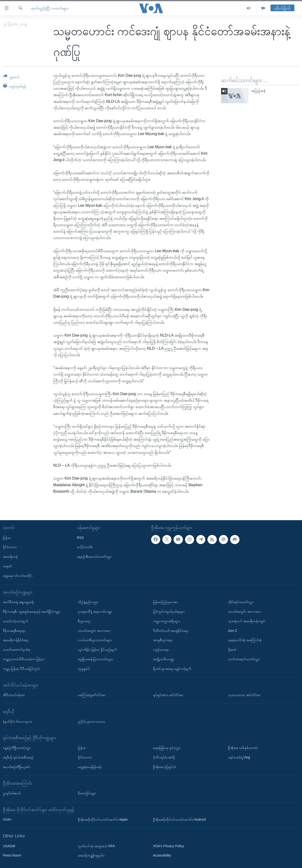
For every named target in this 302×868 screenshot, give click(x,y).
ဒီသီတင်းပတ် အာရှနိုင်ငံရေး (171, 631)
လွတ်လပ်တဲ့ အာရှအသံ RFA (96, 846)
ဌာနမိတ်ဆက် (12, 793)
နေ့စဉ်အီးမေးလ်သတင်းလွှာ (94, 557)
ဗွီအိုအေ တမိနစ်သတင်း (243, 748)
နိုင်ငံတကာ (10, 547)
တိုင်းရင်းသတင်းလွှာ (241, 602)
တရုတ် (7, 566)
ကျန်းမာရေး (161, 650)
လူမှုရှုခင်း (84, 669)
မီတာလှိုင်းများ (87, 793)
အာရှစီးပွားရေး (163, 640)
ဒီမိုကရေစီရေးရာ (14, 631)
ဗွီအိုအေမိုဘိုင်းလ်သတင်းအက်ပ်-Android (179, 819)
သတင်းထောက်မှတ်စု (17, 650)
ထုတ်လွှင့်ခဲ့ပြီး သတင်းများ (50, 8)
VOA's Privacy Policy (169, 846)
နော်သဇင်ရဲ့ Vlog (239, 757)
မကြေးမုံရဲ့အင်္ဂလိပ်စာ (92, 695)
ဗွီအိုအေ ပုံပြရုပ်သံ (165, 767)
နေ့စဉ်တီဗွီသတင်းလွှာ (17, 748)
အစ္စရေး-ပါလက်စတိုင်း (18, 576)
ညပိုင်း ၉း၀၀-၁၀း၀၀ (91, 721)
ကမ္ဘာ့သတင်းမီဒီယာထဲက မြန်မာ (24, 659)
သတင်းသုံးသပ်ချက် (16, 621)
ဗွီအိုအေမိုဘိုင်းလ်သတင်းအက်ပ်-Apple (103, 819)
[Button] (11, 77)
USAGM (9, 846)
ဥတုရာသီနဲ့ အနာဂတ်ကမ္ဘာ (95, 611)
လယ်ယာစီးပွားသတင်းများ (95, 640)
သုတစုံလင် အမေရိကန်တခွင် (246, 621)
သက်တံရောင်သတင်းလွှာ (244, 659)
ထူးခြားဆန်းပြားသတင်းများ (95, 659)
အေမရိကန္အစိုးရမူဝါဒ (91, 856)
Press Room (12, 856)
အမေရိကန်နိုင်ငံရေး (16, 640)
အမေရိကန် (10, 557)
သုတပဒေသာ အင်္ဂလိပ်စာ (244, 695)
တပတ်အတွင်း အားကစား (94, 631)
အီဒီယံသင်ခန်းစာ (14, 695)
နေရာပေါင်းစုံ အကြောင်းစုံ (245, 640)
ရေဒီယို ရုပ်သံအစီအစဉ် (18, 757)
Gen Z (233, 631)
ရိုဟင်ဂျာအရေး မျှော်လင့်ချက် (172, 669)
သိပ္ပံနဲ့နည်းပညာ (88, 602)
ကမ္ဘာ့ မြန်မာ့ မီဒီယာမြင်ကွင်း (21, 669)
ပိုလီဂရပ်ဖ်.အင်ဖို (164, 757)
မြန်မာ (7, 538)
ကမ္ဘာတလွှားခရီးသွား (167, 621)
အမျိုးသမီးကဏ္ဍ (164, 659)
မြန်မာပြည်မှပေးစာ (165, 602)
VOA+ (7, 819)
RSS (80, 538)
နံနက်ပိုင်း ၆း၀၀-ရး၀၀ (18, 721)
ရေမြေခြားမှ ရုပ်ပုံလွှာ (167, 748)
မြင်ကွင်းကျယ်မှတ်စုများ (169, 611)
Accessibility (162, 856)
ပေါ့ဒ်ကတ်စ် (85, 547)
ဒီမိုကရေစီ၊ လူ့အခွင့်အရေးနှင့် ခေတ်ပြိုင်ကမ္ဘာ (32, 611)
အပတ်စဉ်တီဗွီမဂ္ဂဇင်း (17, 767)
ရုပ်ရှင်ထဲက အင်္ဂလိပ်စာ (168, 695)
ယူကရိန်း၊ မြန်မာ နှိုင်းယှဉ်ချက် (97, 650)
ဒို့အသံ (232, 650)
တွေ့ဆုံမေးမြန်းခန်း (90, 767)
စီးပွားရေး (84, 621)
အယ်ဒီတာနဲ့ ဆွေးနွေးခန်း (19, 602)
